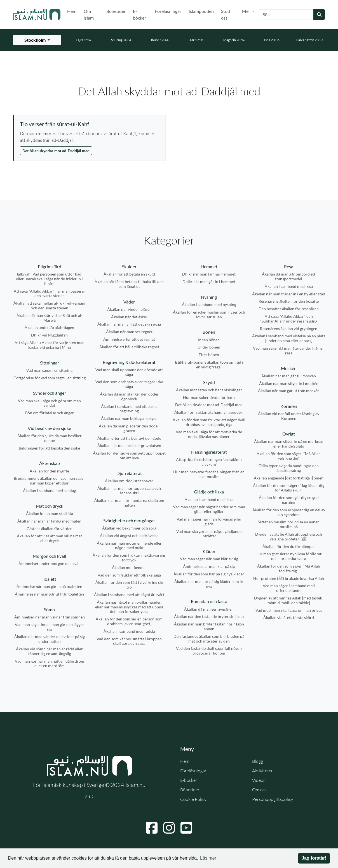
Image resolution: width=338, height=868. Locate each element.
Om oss (259, 790)
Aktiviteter (262, 771)
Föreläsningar (168, 11)
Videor (259, 780)
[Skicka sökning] (319, 15)
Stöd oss (226, 14)
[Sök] (286, 15)
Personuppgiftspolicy (273, 799)
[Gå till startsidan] (37, 15)
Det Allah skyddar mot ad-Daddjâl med (56, 151)
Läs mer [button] (208, 858)
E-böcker (139, 14)
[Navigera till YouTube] (186, 828)
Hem (72, 11)
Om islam (89, 14)
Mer (247, 11)
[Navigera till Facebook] (152, 828)
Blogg (258, 761)
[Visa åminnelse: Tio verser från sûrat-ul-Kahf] (90, 124)
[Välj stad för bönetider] (37, 40)
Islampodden (201, 11)
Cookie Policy (193, 799)
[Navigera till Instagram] (169, 828)
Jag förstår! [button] (314, 858)
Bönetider (116, 11)
